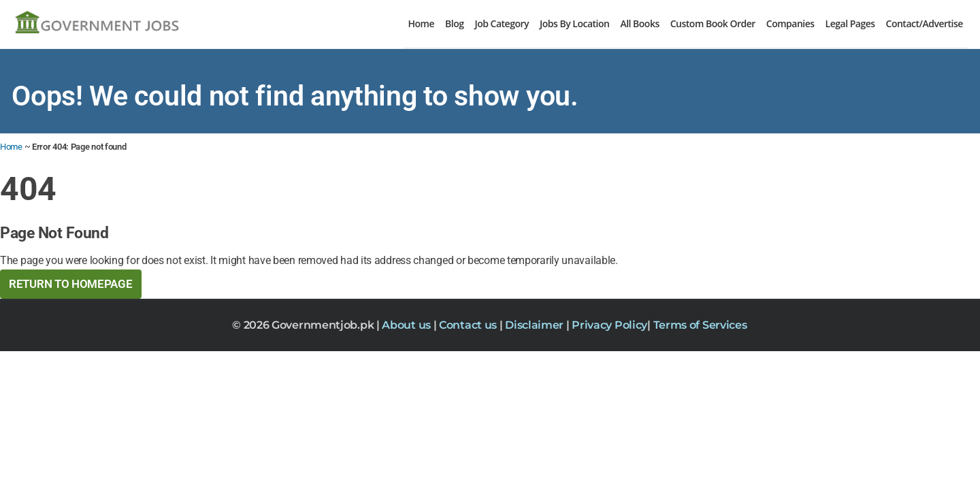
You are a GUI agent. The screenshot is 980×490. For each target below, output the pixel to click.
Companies (790, 23)
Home (422, 23)
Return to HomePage (71, 284)
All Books (639, 23)
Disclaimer (536, 325)
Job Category (502, 23)
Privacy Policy (609, 325)
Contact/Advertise (925, 23)
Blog (454, 23)
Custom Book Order (713, 23)
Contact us (469, 325)
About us (407, 325)
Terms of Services (700, 325)
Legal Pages (850, 23)
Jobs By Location (574, 23)
